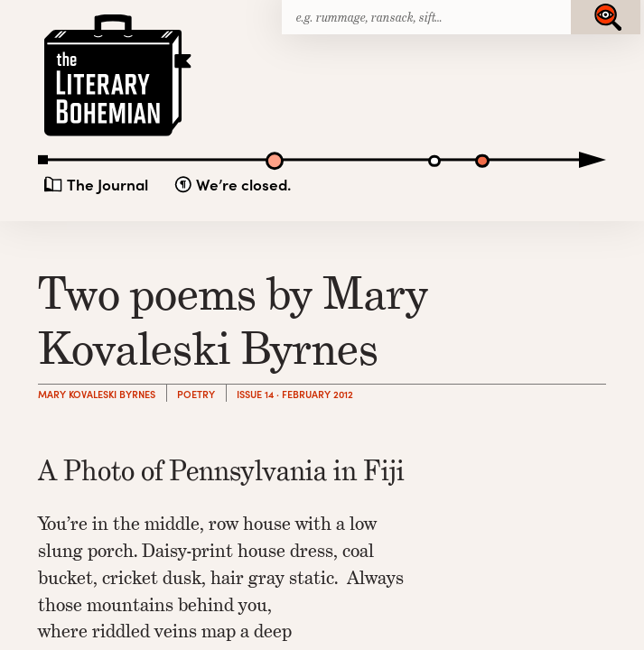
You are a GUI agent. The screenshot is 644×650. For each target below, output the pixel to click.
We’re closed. (243, 184)
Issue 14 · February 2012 (295, 394)
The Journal (107, 184)
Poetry (196, 394)
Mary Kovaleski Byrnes (97, 394)
